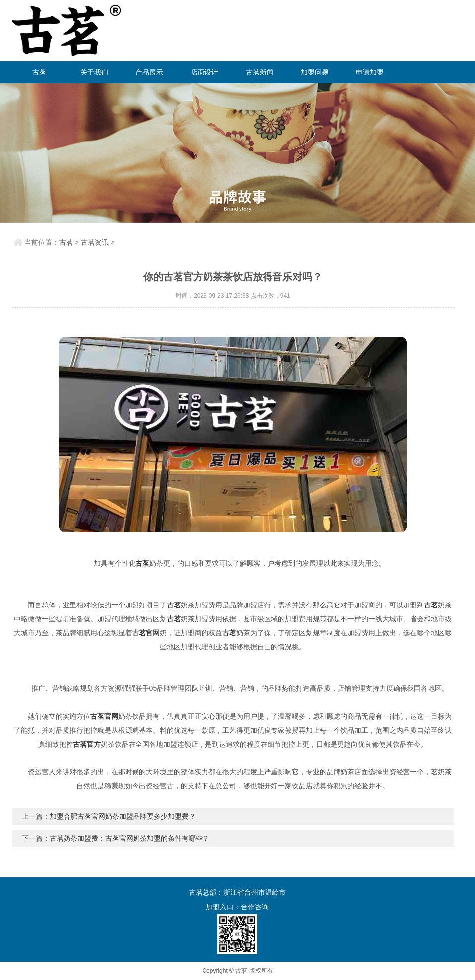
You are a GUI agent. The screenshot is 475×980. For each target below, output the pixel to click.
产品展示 (149, 72)
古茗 (39, 72)
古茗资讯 (95, 242)
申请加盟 (370, 72)
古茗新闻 (260, 72)
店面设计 (204, 72)
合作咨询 (255, 907)
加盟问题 (315, 72)
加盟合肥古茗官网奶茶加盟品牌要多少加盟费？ (123, 816)
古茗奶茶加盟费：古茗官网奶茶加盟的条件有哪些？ (130, 838)
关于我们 (94, 72)
